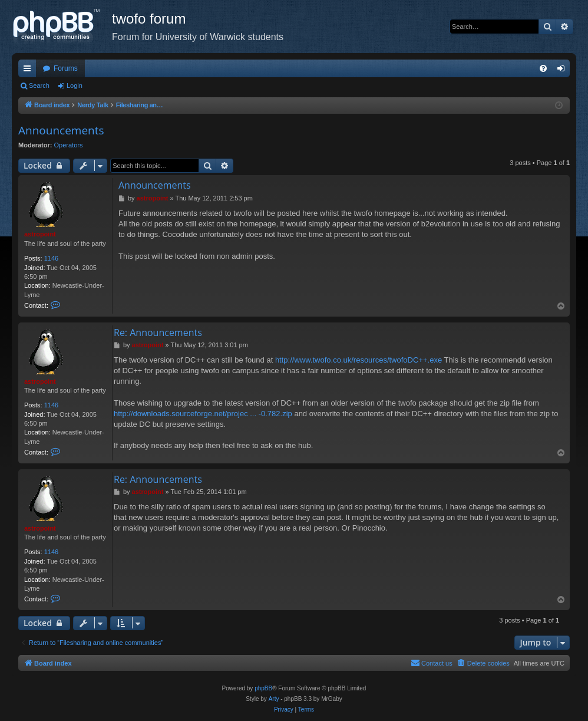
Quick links (29, 71)
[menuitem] (543, 68)
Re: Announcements (158, 332)
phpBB (263, 688)
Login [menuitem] (564, 71)
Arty (274, 699)
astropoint (40, 234)
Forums (66, 68)
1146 (51, 258)
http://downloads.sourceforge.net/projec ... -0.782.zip (203, 414)
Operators (69, 145)
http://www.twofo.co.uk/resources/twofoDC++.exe (359, 360)
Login (75, 85)
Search (39, 85)
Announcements (61, 130)
